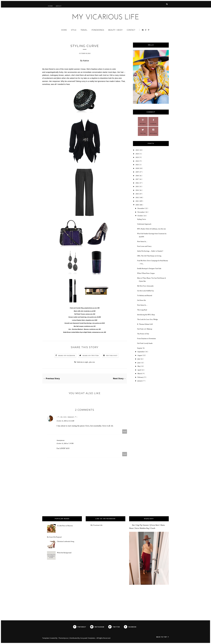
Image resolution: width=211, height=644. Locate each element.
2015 (137, 187)
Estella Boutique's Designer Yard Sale (149, 269)
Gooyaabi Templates (88, 638)
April (139, 370)
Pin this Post (112, 356)
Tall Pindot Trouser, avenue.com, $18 (85, 314)
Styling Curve (142, 219)
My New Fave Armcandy (145, 286)
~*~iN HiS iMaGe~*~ (67, 417)
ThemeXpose (63, 638)
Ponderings (98, 30)
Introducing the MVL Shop (146, 315)
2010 (137, 205)
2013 (137, 194)
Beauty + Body (115, 30)
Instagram (153, 131)
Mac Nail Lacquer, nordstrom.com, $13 (85, 326)
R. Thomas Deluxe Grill (145, 324)
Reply (125, 432)
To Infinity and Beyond (145, 296)
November (141, 212)
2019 (137, 172)
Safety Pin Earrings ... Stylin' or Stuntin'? (150, 251)
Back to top (163, 637)
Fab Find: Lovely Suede (145, 343)
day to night (84, 362)
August (140, 355)
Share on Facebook (67, 356)
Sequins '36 (141, 348)
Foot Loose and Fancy (144, 246)
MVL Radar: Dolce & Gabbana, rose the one (151, 229)
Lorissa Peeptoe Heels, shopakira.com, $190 (85, 320)
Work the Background (64, 553)
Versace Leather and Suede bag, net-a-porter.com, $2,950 (85, 317)
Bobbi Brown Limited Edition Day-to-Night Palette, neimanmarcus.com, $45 (85, 333)
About (59, 6)
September (141, 352)
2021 (137, 165)
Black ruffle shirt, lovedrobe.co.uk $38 (85, 311)
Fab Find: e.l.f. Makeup (145, 329)
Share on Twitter (91, 356)
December (141, 208)
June (139, 363)
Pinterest (143, 121)
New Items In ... (142, 242)
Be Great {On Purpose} (54, 537)
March (140, 374)
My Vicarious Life (96, 525)
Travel (84, 30)
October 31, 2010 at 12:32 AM (65, 421)
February (141, 377)
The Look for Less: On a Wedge (147, 319)
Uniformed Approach (144, 224)
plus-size (92, 362)
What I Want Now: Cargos (146, 273)
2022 (137, 161)
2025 (137, 150)
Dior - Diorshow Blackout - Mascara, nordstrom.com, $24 (85, 329)
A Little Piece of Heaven (65, 526)
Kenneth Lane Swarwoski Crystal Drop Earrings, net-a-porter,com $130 (85, 323)
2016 (137, 183)
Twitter (143, 131)
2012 (137, 198)
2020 (137, 168)
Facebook (153, 121)
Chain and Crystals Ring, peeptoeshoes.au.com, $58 (85, 308)
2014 (137, 190)
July (139, 359)
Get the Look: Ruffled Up (145, 291)
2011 (137, 201)
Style (74, 30)
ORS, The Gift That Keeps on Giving (149, 256)
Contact (131, 30)
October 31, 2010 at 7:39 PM (65, 444)
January (140, 381)
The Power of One (143, 334)
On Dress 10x (141, 300)
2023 (137, 157)
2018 (137, 176)
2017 (137, 179)
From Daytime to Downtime (146, 339)
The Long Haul (142, 310)
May (139, 366)
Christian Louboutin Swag (66, 542)
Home (50, 6)
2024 (137, 154)
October (140, 216)
